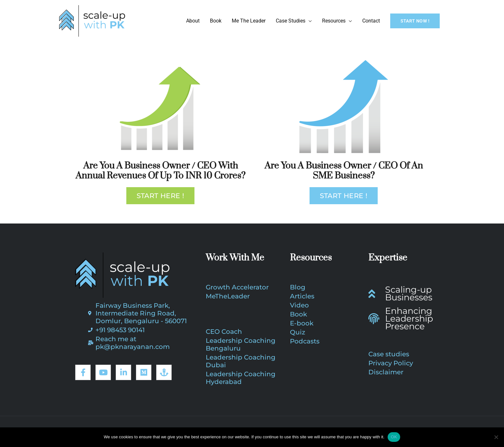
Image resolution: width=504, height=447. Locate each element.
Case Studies (291, 21)
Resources (334, 21)
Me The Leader (249, 21)
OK (394, 437)
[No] (496, 437)
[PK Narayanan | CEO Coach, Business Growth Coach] (92, 20)
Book (216, 21)
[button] (415, 21)
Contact (371, 21)
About (193, 21)
